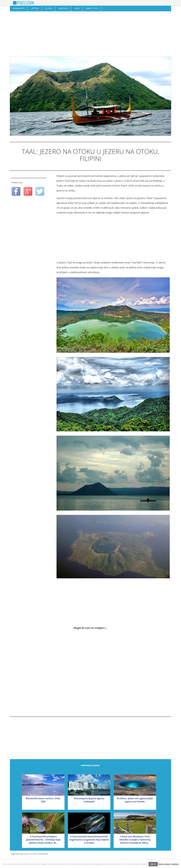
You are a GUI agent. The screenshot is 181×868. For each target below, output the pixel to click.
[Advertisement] (90, 34)
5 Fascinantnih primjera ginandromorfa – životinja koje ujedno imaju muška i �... (43, 840)
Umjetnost (63, 8)
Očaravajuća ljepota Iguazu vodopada (89, 800)
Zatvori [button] (153, 864)
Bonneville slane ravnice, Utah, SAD (43, 800)
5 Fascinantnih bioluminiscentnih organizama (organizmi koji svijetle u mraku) (89, 840)
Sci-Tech (49, 8)
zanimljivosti (43, 854)
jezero (27, 854)
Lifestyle (35, 8)
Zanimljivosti (19, 8)
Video (77, 8)
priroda (34, 854)
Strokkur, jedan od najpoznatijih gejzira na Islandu (135, 800)
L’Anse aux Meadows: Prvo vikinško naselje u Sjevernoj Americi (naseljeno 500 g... (135, 840)
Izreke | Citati (92, 8)
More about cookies (168, 864)
